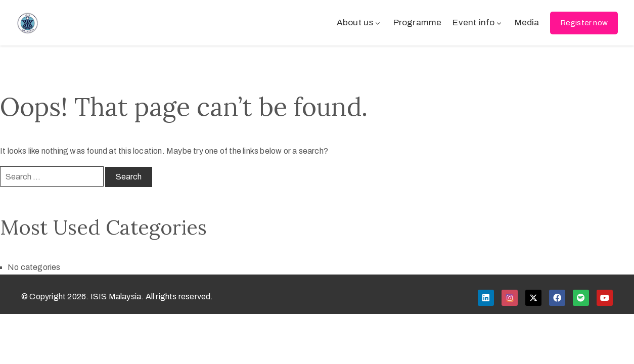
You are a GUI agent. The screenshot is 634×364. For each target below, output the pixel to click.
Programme (418, 22)
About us (359, 22)
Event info (478, 22)
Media (527, 22)
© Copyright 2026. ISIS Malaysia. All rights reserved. (117, 297)
